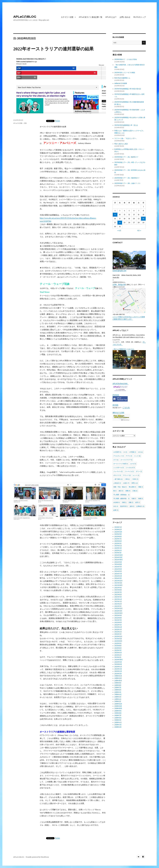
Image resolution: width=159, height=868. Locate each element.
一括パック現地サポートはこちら (129, 358)
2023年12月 (118, 581)
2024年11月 (118, 557)
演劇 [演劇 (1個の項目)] (131, 502)
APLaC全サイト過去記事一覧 (91, 17)
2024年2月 (118, 576)
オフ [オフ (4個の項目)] (116, 460)
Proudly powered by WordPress (37, 857)
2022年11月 (118, 611)
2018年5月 (118, 720)
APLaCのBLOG (25, 17)
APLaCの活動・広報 (20, 123)
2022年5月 (118, 625)
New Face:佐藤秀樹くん (122, 78)
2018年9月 (118, 711)
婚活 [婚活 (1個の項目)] (121, 491)
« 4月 (119, 231)
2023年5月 (118, 597)
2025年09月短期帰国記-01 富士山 (126, 125)
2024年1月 (118, 578)
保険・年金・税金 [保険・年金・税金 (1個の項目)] (120, 487)
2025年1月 (118, 553)
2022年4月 (118, 627)
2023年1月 (118, 606)
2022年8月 (118, 618)
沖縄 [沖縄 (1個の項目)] (124, 502)
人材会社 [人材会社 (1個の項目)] (117, 483)
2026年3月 (118, 527)
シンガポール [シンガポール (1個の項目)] (119, 467)
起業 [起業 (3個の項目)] (116, 510)
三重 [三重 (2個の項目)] (127, 479)
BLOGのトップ (140, 17)
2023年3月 (118, 602)
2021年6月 (118, 648)
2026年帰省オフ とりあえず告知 (126, 59)
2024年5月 (118, 571)
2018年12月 (118, 704)
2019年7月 (118, 688)
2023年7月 (118, 592)
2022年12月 (118, 609)
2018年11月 (118, 706)
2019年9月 (118, 683)
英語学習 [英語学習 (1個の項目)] (124, 506)
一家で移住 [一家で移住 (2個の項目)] (118, 479)
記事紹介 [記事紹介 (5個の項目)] (140, 506)
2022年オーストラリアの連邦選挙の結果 (53, 49)
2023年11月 (118, 583)
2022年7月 (118, 620)
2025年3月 (118, 548)
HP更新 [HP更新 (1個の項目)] (132, 452)
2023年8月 (118, 590)
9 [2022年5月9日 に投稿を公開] (115, 215)
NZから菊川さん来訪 (121, 144)
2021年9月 (118, 643)
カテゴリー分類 (67, 17)
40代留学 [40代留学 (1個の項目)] (117, 452)
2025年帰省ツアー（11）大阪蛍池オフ (127, 178)
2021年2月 (118, 655)
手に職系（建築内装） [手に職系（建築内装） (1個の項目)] (121, 498)
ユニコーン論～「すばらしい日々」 (126, 138)
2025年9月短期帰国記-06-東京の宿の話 (128, 89)
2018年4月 (118, 722)
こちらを (126, 407)
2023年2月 (118, 604)
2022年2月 (118, 632)
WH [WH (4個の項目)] (140, 452)
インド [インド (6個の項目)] (137, 456)
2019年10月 (118, 681)
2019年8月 (118, 685)
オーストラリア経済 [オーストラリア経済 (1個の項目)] (121, 464)
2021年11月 (118, 639)
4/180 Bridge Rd (119, 285)
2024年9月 (118, 562)
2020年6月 (118, 664)
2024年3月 (118, 574)
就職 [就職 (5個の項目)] (128, 491)
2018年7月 (118, 715)
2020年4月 (118, 667)
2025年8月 (118, 536)
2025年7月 (118, 539)
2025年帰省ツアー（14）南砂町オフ (126, 157)
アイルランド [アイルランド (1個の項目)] (119, 456)
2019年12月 (118, 676)
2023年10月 (118, 585)
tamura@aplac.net (129, 261)
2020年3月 (118, 669)
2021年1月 (118, 657)
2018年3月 (118, 725)
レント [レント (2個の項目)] (136, 475)
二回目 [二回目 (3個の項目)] (135, 479)
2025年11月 (118, 532)
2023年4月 (118, 599)
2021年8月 (118, 646)
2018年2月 (118, 727)
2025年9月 (118, 534)
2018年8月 (118, 713)
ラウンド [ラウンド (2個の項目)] (127, 475)
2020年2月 (118, 671)
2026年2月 (118, 530)
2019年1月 (118, 701)
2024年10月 (118, 560)
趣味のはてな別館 (118, 413)
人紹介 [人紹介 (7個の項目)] (126, 483)
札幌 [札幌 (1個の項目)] (134, 498)
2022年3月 (118, 629)
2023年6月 (118, 595)
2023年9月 (118, 588)
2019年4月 (118, 695)
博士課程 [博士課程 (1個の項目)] (132, 487)
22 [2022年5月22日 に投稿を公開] (143, 219)
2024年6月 (118, 569)
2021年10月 (118, 641)
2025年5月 (118, 543)
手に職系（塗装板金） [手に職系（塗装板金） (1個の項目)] (121, 495)
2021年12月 (118, 636)
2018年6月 (118, 718)
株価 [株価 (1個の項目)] (141, 498)
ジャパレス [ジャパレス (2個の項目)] (118, 471)
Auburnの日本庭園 (121, 83)
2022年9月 (118, 616)
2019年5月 (118, 692)
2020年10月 (118, 660)
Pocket (58, 121)
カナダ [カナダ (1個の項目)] (133, 464)
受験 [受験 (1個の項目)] (141, 487)
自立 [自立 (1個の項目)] (116, 506)
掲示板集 (115, 405)
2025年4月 (118, 546)
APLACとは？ (111, 17)
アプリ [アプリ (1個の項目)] (129, 456)
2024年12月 (118, 555)
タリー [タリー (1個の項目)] (139, 471)
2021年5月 (118, 650)
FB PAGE (116, 395)
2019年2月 (118, 699)
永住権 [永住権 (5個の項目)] (117, 502)
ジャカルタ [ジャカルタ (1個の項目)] (130, 467)
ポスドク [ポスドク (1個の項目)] (117, 475)
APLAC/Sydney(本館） (121, 384)
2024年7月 (118, 567)
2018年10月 (118, 708)
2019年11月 (118, 678)
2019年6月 (118, 690)
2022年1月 (118, 634)
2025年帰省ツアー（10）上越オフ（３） (128, 183)
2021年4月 (118, 653)
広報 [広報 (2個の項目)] (135, 491)
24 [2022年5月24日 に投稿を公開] (120, 223)
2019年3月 (118, 697)
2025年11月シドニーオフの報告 (125, 73)
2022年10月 (118, 613)
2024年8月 (118, 564)
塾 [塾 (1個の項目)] (115, 491)
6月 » (139, 231)
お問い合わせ (125, 17)
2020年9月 (118, 662)
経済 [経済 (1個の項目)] (138, 502)
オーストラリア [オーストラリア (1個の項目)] (126, 460)
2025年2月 (118, 550)
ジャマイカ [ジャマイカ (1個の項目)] (129, 471)
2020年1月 (118, 674)
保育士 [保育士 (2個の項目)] (135, 483)
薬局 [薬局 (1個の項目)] (132, 506)
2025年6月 (118, 541)
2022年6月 (118, 622)
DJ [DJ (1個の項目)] (125, 452)
